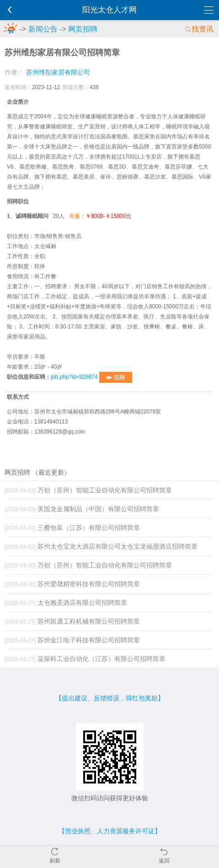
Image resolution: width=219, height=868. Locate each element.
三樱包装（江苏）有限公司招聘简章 (72, 528)
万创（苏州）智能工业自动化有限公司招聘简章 (88, 490)
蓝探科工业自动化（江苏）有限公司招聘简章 (85, 659)
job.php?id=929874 (91, 377)
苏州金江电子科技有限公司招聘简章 (72, 640)
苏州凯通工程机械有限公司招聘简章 (72, 621)
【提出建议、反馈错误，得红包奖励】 (110, 698)
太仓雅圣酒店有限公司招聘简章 (66, 603)
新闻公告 (43, 29)
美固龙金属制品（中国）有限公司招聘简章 (82, 509)
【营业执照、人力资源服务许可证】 (110, 831)
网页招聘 (83, 29)
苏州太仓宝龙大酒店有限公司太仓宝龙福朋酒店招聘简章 (101, 546)
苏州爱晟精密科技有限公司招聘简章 (72, 584)
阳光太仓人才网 (109, 10)
